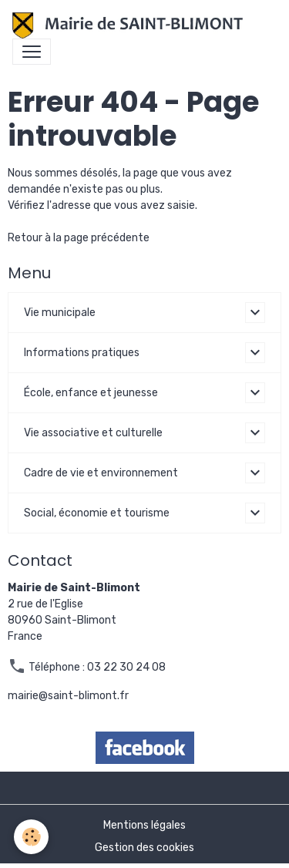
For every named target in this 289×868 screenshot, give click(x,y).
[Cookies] (31, 837)
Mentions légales (144, 825)
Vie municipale (60, 313)
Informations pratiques (82, 353)
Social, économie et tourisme (97, 513)
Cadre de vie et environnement (101, 473)
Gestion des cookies (144, 848)
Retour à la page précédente (79, 238)
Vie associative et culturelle (93, 433)
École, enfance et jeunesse (91, 393)
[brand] (131, 25)
